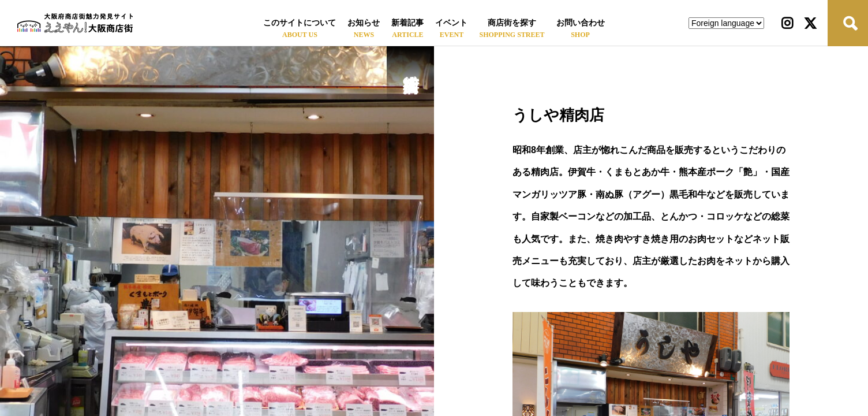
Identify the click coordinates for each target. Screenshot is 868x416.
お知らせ (364, 23)
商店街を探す (512, 23)
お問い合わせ (581, 23)
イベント (451, 23)
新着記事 (407, 23)
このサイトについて (300, 23)
